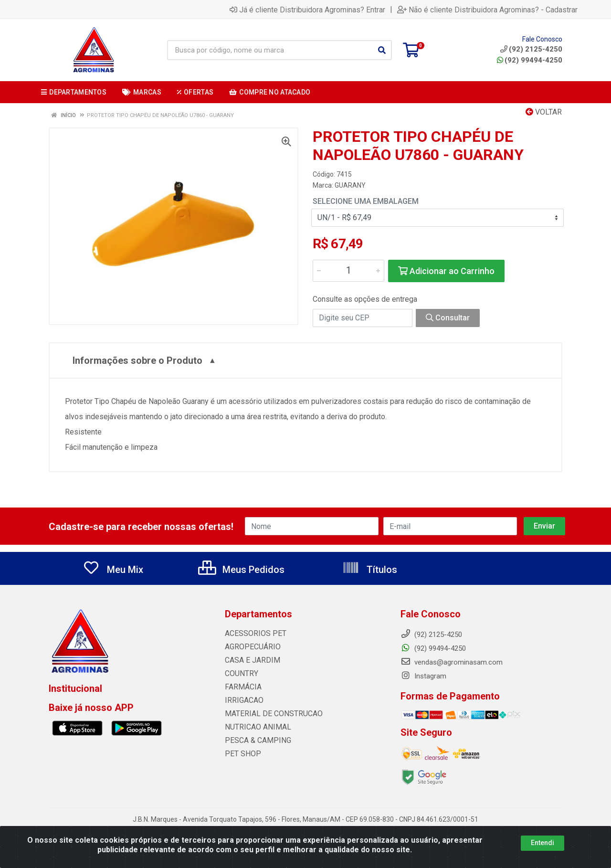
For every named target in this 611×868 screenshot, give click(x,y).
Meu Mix (113, 570)
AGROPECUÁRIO (251, 647)
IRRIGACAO (243, 700)
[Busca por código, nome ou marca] (270, 50)
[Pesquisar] (382, 50)
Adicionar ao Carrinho (446, 271)
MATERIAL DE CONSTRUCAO (270, 714)
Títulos (370, 570)
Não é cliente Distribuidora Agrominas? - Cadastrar (487, 10)
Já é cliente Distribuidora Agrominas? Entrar (307, 10)
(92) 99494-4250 (530, 60)
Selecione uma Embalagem (366, 201)
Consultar (448, 318)
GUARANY (350, 185)
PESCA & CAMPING (256, 741)
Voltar (544, 112)
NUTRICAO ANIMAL (256, 727)
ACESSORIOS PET (253, 634)
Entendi (543, 843)
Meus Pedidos (241, 570)
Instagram (423, 676)
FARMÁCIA (242, 687)
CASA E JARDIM (250, 660)
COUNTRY (241, 674)
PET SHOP (241, 754)
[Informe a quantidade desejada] (348, 271)
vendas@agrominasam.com (452, 662)
